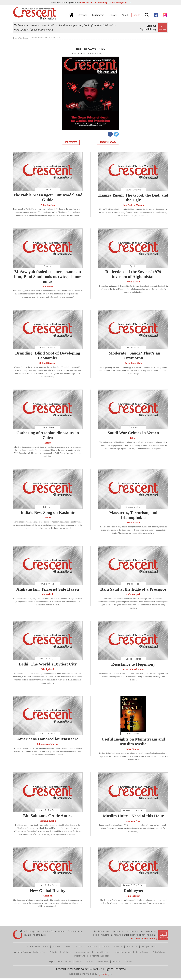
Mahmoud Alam (133, 823)
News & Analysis (83, 954)
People (116, 963)
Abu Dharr (48, 288)
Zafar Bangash (48, 206)
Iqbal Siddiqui (133, 751)
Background (80, 957)
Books (79, 963)
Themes (128, 963)
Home (45, 948)
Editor (48, 444)
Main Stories (39, 954)
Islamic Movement (123, 954)
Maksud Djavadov (48, 365)
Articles (68, 963)
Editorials (54, 954)
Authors (79, 948)
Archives (57, 948)
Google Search (149, 948)
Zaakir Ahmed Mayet (133, 671)
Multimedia (103, 963)
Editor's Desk (159, 954)
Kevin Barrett (133, 283)
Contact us (132, 948)
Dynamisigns (105, 976)
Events (90, 963)
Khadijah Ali (48, 671)
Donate (105, 948)
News (68, 948)
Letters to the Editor (100, 957)
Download (108, 144)
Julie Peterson (133, 897)
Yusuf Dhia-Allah (133, 365)
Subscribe (92, 948)
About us (118, 948)
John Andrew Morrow (133, 207)
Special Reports (102, 954)
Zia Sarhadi (48, 596)
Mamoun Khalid (48, 822)
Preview (71, 144)
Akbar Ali (48, 897)
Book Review (142, 954)
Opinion (67, 954)
